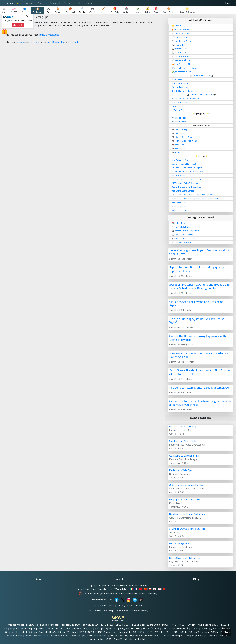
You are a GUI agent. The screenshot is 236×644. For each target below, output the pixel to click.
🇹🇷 (141, 589)
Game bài (10, 632)
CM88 (28, 636)
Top (227, 632)
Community (56, 3)
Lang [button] (227, 3)
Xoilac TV (64, 632)
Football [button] (29, 3)
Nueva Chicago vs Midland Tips (185, 558)
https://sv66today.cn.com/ (93, 636)
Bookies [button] (90, 3)
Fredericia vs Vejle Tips (181, 470)
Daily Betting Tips (56, 42)
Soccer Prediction (99, 589)
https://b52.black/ (62, 628)
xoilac (93, 639)
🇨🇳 (145, 589)
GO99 (91, 632)
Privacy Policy (125, 605)
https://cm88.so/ (60, 636)
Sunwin (108, 632)
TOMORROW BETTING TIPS (201, 95)
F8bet (19, 636)
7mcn (97, 628)
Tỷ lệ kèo (32, 632)
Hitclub (21, 632)
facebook (20, 42)
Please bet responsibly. (146, 594)
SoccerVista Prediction (125, 639)
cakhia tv (213, 636)
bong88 (30, 625)
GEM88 (77, 628)
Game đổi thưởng (48, 632)
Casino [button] (68, 3)
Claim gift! (18, 25)
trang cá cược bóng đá (172, 636)
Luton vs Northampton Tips (183, 426)
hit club (10, 636)
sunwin (77, 625)
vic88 (133, 632)
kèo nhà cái (42, 625)
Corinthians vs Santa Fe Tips (184, 441)
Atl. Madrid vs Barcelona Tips (184, 456)
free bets (75, 42)
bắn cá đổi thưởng (152, 628)
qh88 (111, 625)
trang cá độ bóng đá (196, 636)
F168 (174, 625)
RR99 (83, 632)
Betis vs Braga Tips (179, 543)
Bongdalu (124, 628)
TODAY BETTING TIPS (202, 76)
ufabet (75, 632)
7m (115, 628)
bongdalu (66, 625)
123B (109, 639)
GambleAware (121, 611)
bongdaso (55, 625)
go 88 (165, 632)
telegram (34, 42)
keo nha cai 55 (121, 632)
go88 (213, 628)
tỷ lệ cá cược (116, 636)
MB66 (127, 625)
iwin (16, 628)
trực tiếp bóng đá (134, 636)
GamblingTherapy (140, 611)
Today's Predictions (49, 35)
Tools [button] (79, 3)
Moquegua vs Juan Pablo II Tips (185, 499)
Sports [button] (42, 3)
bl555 (224, 625)
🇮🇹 (131, 589)
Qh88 (118, 625)
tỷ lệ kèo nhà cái (16, 625)
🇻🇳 (164, 589)
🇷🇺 (150, 589)
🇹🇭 (159, 589)
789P (157, 632)
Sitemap (140, 605)
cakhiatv (87, 625)
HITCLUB (136, 628)
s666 (96, 625)
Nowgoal (107, 628)
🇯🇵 (155, 589)
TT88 (99, 632)
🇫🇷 (136, 589)
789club (215, 632)
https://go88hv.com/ (39, 628)
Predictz (142, 639)
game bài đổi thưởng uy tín (146, 625)
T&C (94, 605)
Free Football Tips (80, 589)
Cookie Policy (107, 605)
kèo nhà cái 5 (152, 636)
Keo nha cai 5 (211, 625)
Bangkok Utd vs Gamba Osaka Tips (187, 514)
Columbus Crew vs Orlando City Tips (187, 529)
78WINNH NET (194, 625)
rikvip (23, 628)
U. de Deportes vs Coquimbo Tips (186, 485)
